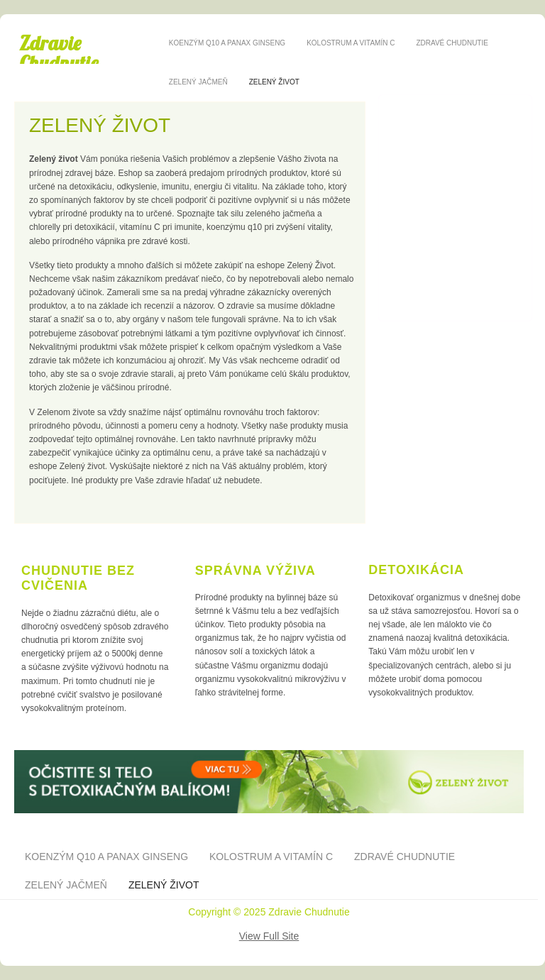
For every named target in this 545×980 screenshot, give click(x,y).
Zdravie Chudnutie (59, 53)
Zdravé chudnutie (452, 43)
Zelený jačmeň (198, 82)
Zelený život (274, 82)
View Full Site (269, 936)
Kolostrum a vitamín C (351, 43)
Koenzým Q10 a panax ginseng (227, 43)
